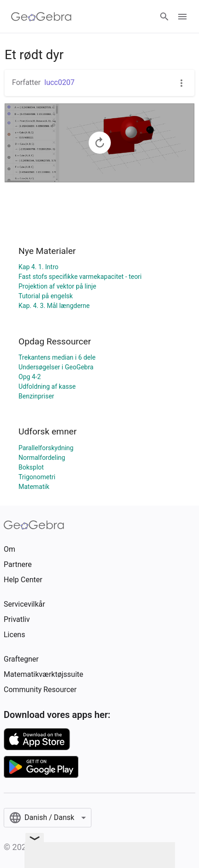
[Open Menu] (182, 17)
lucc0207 (59, 82)
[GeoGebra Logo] (41, 17)
